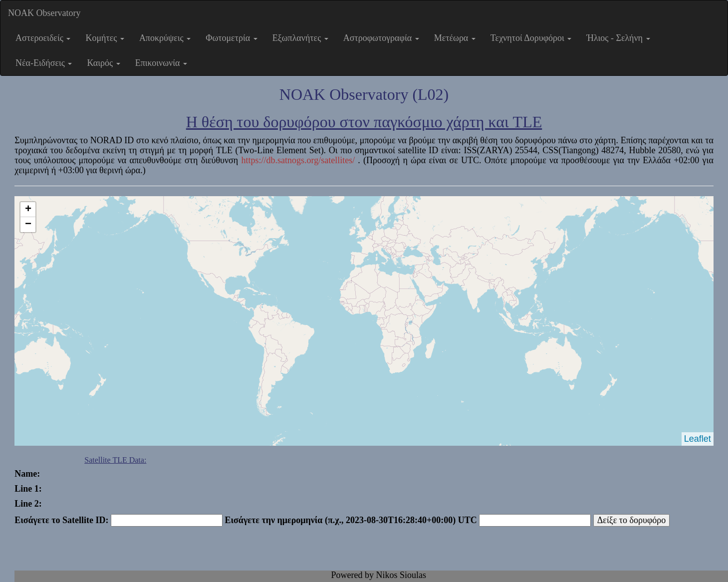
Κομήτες (105, 38)
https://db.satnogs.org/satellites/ (299, 160)
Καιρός (103, 63)
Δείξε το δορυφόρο (632, 520)
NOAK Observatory (44, 13)
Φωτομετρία (231, 38)
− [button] (28, 225)
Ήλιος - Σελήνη (618, 38)
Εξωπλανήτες (300, 38)
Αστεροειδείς (43, 38)
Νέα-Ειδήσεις (44, 63)
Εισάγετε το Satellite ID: (61, 520)
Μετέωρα (455, 38)
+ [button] (28, 210)
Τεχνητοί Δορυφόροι (531, 38)
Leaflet (698, 439)
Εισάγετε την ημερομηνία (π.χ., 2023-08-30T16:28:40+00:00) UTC (351, 520)
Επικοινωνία (161, 63)
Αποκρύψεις (165, 38)
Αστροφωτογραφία (381, 38)
